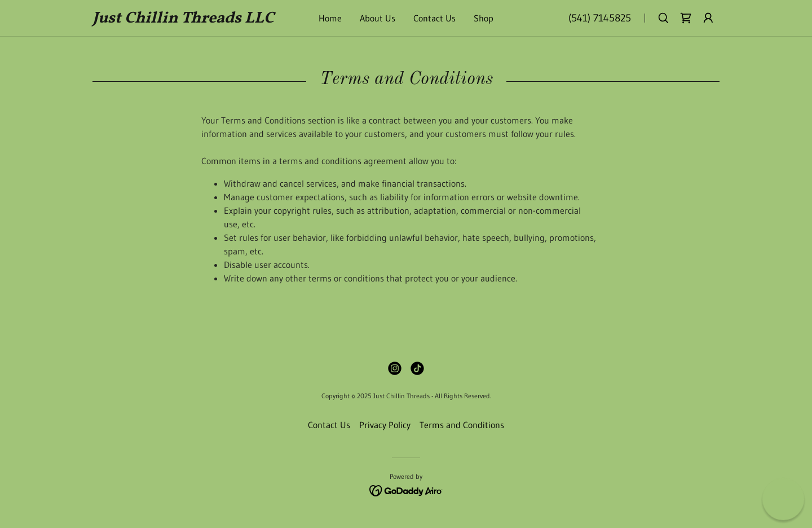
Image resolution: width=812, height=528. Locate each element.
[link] (187, 19)
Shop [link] (484, 18)
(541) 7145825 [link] (600, 18)
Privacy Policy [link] (385, 425)
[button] (708, 18)
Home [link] (330, 18)
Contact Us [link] (434, 18)
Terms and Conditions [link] (462, 425)
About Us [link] (378, 18)
